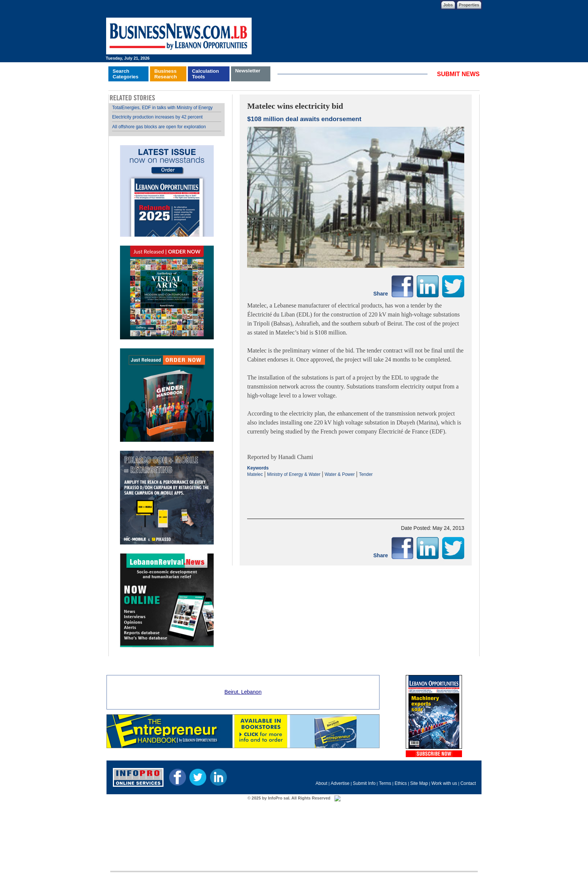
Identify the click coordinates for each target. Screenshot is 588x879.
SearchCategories (125, 74)
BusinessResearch (166, 74)
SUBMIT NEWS (458, 74)
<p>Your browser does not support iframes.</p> (356, 492)
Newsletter (248, 71)
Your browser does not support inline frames (167, 375)
